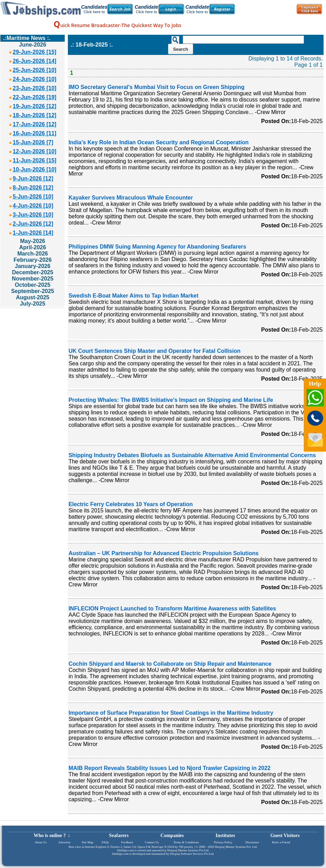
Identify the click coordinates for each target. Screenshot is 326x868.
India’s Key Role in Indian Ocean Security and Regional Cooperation (159, 142)
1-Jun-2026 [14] (33, 233)
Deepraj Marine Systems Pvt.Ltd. (188, 850)
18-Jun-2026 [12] (35, 115)
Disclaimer (252, 842)
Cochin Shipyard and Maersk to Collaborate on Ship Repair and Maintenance (170, 664)
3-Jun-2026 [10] (33, 215)
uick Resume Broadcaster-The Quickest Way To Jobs (117, 25)
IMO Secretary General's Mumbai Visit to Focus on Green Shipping (157, 87)
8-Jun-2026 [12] (33, 188)
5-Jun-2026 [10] (33, 197)
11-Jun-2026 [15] (35, 160)
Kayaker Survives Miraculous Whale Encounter (131, 198)
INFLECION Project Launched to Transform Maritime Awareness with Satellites (172, 609)
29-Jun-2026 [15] (35, 52)
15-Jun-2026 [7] (33, 142)
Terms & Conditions (186, 842)
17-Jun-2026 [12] (35, 124)
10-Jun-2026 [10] (35, 169)
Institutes (225, 835)
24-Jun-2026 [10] (35, 79)
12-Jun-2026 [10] (35, 151)
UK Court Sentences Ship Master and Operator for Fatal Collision (154, 351)
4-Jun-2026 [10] (33, 206)
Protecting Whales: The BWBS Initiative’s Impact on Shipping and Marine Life (171, 400)
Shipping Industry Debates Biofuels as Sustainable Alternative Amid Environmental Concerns (192, 455)
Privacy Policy (223, 842)
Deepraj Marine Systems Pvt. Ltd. (236, 847)
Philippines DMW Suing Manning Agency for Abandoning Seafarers (157, 247)
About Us (41, 842)
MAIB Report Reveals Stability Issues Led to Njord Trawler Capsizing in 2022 (170, 768)
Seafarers (119, 835)
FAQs (105, 842)
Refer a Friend (281, 842)
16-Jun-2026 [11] (35, 133)
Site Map (88, 842)
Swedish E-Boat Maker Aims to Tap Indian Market (133, 296)
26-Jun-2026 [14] (35, 61)
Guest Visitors (285, 835)
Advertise (64, 842)
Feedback (127, 842)
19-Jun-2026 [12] (35, 106)
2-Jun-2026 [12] (33, 224)
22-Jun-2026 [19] (35, 97)
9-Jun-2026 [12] (33, 179)
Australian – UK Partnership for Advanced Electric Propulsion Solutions (164, 553)
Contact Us (152, 842)
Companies (172, 835)
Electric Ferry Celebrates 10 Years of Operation (131, 504)
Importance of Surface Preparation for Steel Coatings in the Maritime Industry (171, 713)
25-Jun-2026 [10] (35, 70)
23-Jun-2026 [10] (35, 88)
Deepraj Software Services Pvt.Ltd (192, 854)
